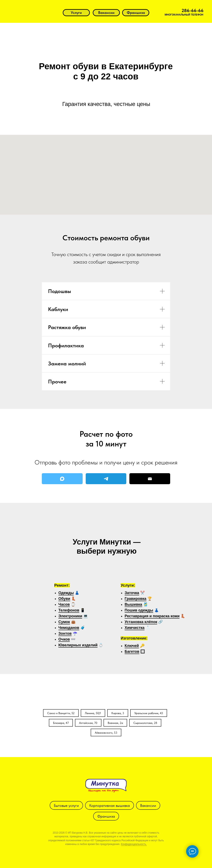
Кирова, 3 (118, 713)
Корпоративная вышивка (110, 805)
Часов (64, 604)
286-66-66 (193, 10)
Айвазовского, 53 (106, 733)
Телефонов (69, 610)
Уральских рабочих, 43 (149, 713)
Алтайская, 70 (88, 723)
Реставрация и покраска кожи (152, 616)
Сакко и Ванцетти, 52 (61, 713)
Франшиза (106, 816)
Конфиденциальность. (134, 844)
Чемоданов (69, 628)
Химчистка (135, 628)
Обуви (64, 599)
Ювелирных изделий (78, 645)
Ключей (132, 646)
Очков (64, 639)
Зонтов (65, 633)
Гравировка (136, 599)
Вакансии (148, 805)
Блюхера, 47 (61, 723)
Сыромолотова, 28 (145, 723)
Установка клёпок (141, 622)
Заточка (132, 593)
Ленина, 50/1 (93, 713)
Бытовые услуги (66, 805)
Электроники (70, 616)
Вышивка (133, 604)
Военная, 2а (115, 723)
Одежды (66, 593)
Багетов (132, 652)
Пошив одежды (139, 610)
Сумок (64, 622)
